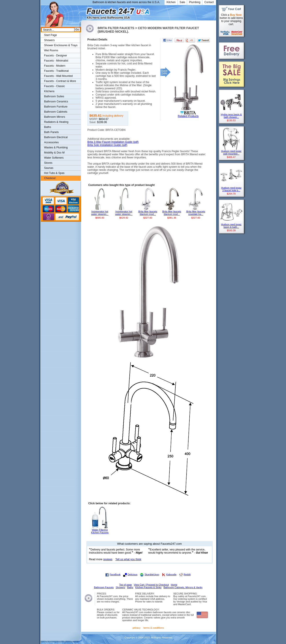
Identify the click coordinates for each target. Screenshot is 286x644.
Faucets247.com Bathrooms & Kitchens (83, 12)
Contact (209, 2)
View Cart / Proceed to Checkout (151, 585)
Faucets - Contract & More (60, 81)
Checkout (50, 178)
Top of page (126, 585)
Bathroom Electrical (56, 137)
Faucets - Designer (56, 56)
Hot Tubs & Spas (54, 173)
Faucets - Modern (55, 66)
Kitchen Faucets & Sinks (148, 587)
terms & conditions (154, 628)
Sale (182, 2)
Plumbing (195, 2)
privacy (137, 628)
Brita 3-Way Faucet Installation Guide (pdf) (113, 142)
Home (174, 585)
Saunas (49, 168)
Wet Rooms (51, 50)
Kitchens (49, 91)
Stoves (48, 163)
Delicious (133, 574)
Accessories (52, 142)
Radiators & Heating (56, 122)
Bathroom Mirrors (55, 117)
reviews (108, 559)
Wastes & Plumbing (56, 148)
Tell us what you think (128, 559)
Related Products (188, 116)
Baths (48, 127)
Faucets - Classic (55, 86)
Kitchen (171, 2)
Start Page (51, 35)
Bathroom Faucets (104, 587)
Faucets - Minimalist (56, 61)
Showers (50, 40)
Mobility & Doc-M (54, 153)
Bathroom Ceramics (56, 102)
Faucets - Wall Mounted (59, 76)
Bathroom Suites (54, 96)
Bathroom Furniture (56, 107)
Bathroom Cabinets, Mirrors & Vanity (183, 587)
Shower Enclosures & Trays (61, 45)
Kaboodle (171, 574)
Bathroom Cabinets (56, 112)
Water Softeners (54, 158)
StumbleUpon (152, 574)
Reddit (187, 574)
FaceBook (115, 574)
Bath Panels (52, 132)
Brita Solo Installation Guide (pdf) (107, 145)
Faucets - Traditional (57, 71)
